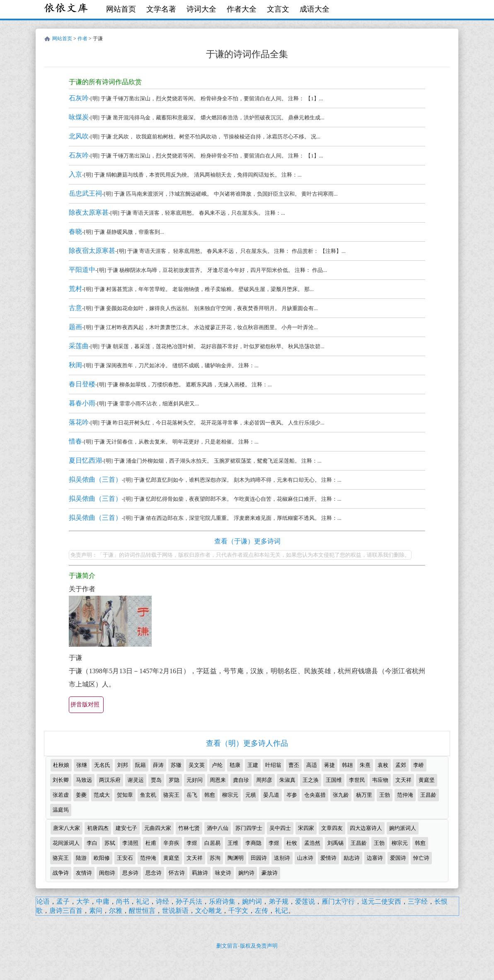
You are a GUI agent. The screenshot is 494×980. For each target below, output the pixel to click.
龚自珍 (241, 780)
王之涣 (311, 780)
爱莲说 (305, 901)
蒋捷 (329, 765)
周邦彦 (264, 780)
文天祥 (403, 780)
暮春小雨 (82, 403)
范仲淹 (405, 795)
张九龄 (341, 795)
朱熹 (365, 765)
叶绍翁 (273, 765)
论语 (43, 901)
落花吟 (79, 422)
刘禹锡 (335, 843)
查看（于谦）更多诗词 (247, 541)
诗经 (162, 901)
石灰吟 (79, 98)
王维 (233, 843)
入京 (75, 174)
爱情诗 (328, 858)
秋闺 (75, 365)
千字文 (238, 911)
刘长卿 (61, 780)
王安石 (125, 858)
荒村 (75, 289)
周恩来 (218, 780)
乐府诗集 (222, 901)
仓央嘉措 (315, 795)
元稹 (251, 795)
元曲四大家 (158, 828)
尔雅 (116, 911)
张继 (82, 765)
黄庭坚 (427, 780)
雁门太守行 (338, 901)
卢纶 (217, 765)
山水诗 (305, 858)
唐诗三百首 (66, 911)
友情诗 (84, 873)
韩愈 (210, 795)
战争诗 (61, 873)
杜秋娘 (61, 765)
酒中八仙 (218, 828)
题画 (75, 327)
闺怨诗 (107, 873)
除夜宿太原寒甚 (92, 251)
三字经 (418, 901)
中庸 (103, 901)
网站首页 (121, 9)
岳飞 (192, 795)
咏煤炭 (79, 117)
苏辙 (176, 765)
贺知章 (125, 795)
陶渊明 (236, 858)
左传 (262, 911)
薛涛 (158, 765)
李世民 (357, 780)
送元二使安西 (381, 901)
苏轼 (110, 843)
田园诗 (259, 858)
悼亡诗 (421, 858)
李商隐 (253, 843)
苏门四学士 (249, 828)
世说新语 (175, 911)
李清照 (130, 843)
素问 (96, 911)
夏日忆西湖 (85, 460)
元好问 (195, 780)
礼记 (143, 901)
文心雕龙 (208, 911)
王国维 (334, 780)
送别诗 (282, 858)
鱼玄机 (148, 795)
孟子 (63, 901)
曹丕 (294, 765)
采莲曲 (79, 346)
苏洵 (215, 858)
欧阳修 (102, 858)
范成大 (102, 795)
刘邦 (123, 765)
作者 (82, 39)
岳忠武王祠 (85, 193)
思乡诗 (130, 873)
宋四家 (306, 828)
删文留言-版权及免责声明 (247, 946)
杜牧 (292, 843)
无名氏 (102, 765)
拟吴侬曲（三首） (95, 479)
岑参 (292, 795)
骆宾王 (171, 795)
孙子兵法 (189, 901)
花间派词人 (66, 843)
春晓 (75, 232)
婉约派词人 (403, 828)
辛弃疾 (171, 843)
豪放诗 (270, 873)
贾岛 (156, 780)
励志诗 (352, 858)
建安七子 (126, 828)
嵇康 (235, 765)
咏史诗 (223, 873)
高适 (312, 765)
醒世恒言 (142, 911)
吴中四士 (280, 828)
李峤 (419, 765)
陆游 (81, 858)
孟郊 (401, 765)
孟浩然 (312, 843)
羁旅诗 (200, 873)
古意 (75, 308)
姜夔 (81, 795)
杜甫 (151, 843)
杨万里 (364, 795)
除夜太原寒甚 (89, 212)
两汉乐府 (110, 780)
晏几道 (271, 795)
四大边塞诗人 (366, 828)
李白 (92, 843)
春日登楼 (82, 384)
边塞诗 (375, 858)
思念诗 (154, 873)
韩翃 (347, 765)
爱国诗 (398, 858)
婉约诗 (246, 873)
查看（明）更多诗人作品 (247, 743)
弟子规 (278, 901)
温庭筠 (61, 810)
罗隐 (174, 780)
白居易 (212, 843)
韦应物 (380, 780)
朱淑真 (287, 780)
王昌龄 (428, 795)
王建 (253, 765)
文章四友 (332, 828)
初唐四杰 (98, 828)
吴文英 (197, 765)
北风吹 (79, 136)
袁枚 (383, 765)
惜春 (75, 441)
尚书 (123, 901)
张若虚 (61, 795)
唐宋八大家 (67, 828)
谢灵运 (136, 780)
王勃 (385, 795)
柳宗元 (230, 795)
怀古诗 (177, 873)
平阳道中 (82, 270)
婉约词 (252, 901)
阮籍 (140, 765)
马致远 (84, 780)
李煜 (192, 843)
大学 (83, 901)
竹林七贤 (189, 828)
